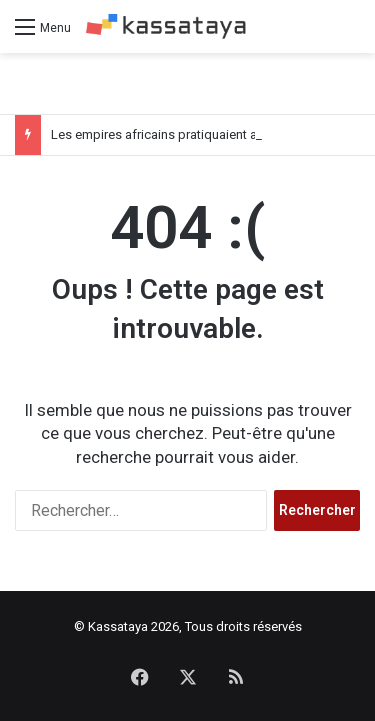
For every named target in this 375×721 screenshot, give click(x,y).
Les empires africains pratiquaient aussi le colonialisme (211, 134)
